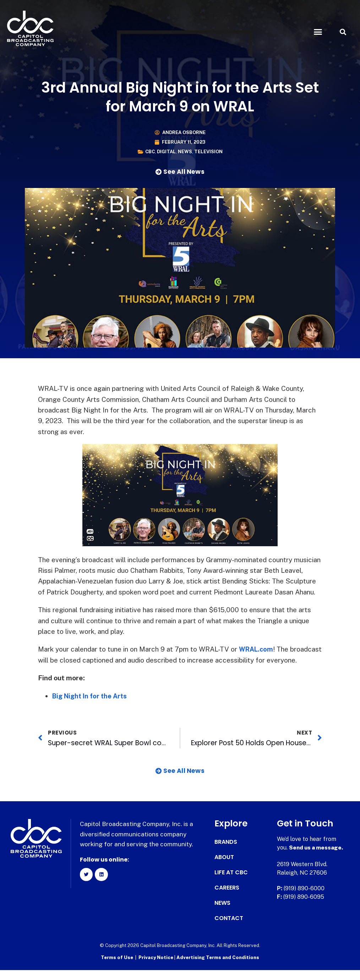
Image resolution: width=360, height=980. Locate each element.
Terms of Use (117, 968)
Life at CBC (231, 883)
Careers (227, 898)
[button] (318, 32)
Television (208, 152)
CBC (150, 152)
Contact (229, 929)
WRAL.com (257, 649)
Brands (226, 853)
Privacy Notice (156, 968)
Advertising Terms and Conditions (218, 968)
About (224, 868)
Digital (166, 152)
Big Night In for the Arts (92, 707)
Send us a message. (317, 858)
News (185, 152)
